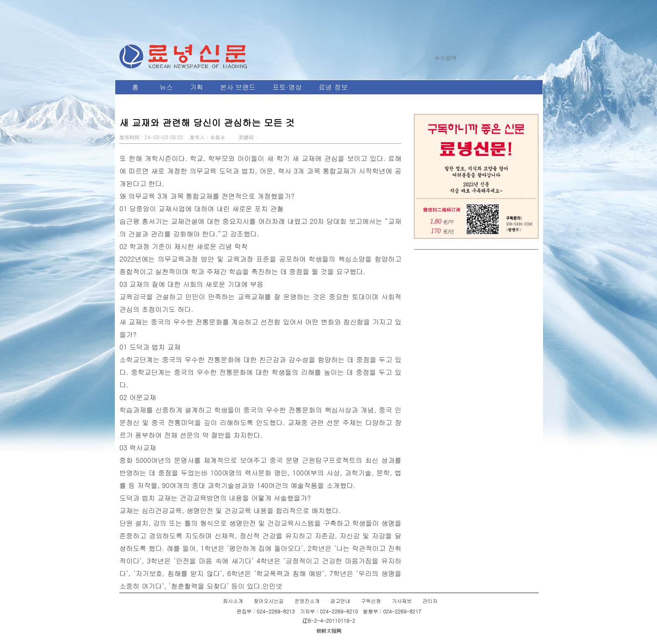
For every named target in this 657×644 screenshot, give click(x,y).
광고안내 (340, 601)
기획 (197, 87)
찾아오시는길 (269, 601)
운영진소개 (307, 601)
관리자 (430, 601)
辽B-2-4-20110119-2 (329, 620)
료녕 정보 (333, 87)
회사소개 (233, 601)
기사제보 (402, 601)
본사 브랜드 (238, 87)
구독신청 (371, 601)
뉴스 (166, 87)
